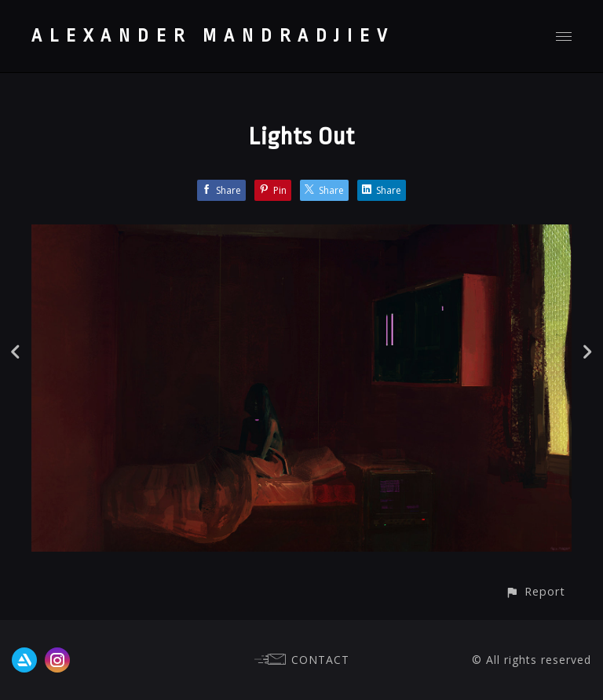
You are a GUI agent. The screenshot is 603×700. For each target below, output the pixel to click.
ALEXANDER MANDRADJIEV (213, 36)
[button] (535, 591)
